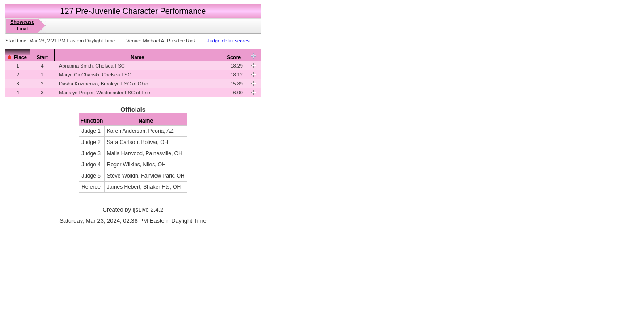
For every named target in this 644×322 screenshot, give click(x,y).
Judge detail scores (228, 41)
